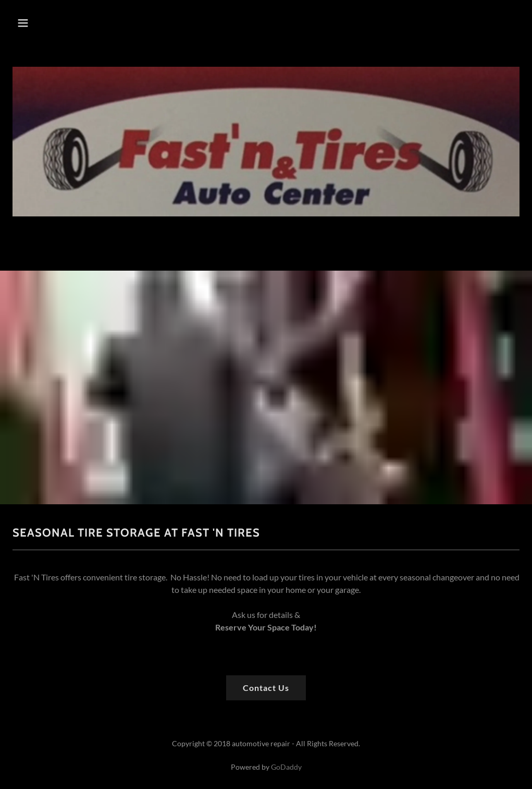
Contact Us (266, 688)
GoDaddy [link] (286, 767)
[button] (40, 23)
